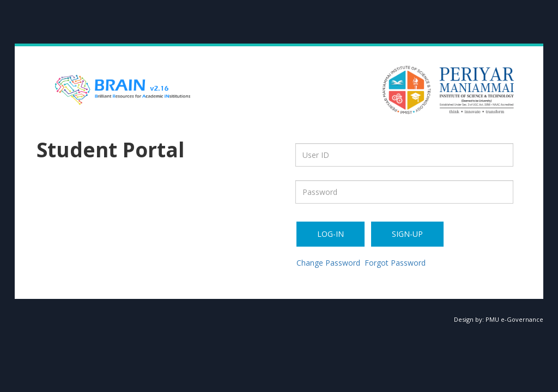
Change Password (328, 263)
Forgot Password (395, 263)
